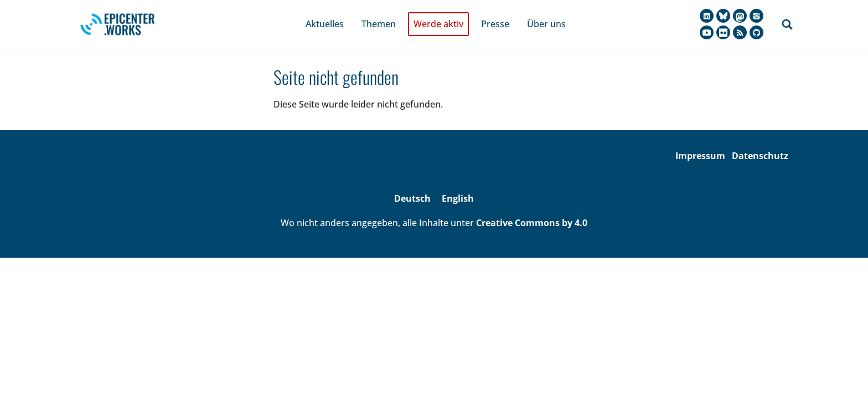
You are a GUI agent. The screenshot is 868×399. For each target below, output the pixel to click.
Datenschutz (760, 140)
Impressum (700, 140)
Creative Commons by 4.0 (532, 208)
